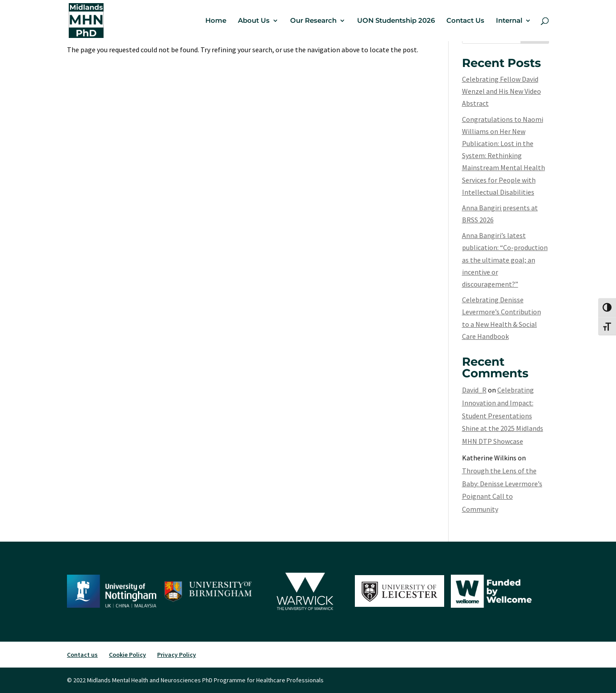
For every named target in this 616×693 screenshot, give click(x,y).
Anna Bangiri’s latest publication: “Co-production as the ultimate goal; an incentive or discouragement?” (505, 260)
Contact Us (465, 21)
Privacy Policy (177, 655)
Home (216, 21)
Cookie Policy (127, 655)
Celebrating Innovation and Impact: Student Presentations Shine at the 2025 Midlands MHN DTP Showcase (503, 415)
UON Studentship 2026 (396, 21)
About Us (254, 21)
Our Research (313, 21)
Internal (509, 21)
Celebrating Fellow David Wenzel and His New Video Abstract (502, 91)
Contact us (82, 655)
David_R (474, 390)
